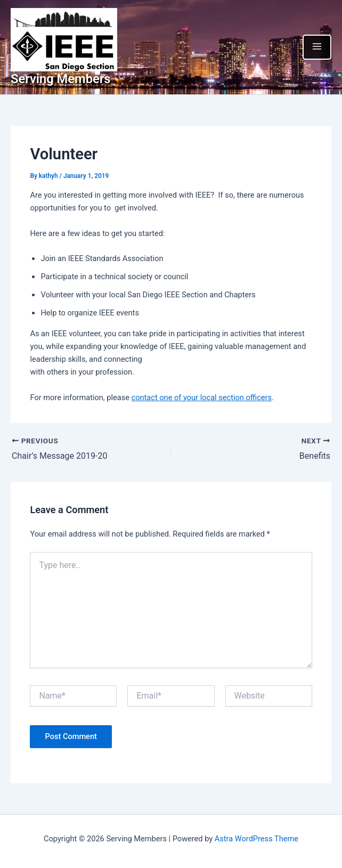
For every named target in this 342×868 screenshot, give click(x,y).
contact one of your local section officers (202, 398)
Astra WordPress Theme (256, 839)
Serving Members (61, 79)
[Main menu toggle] (317, 47)
